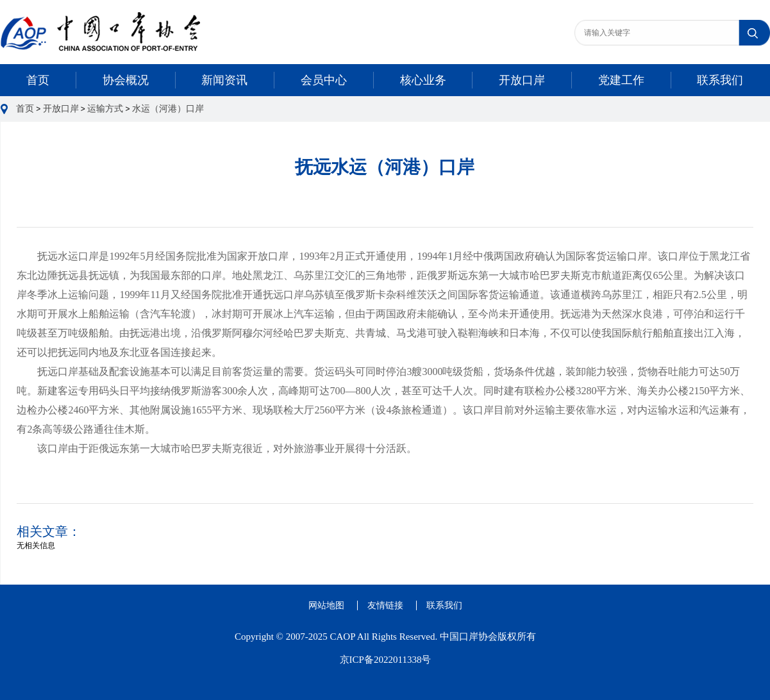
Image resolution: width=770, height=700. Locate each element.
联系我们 (720, 80)
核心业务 (423, 80)
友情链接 (385, 605)
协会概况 (126, 80)
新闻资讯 (224, 80)
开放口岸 (522, 80)
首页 (38, 80)
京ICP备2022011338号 (386, 660)
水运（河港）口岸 (168, 109)
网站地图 (326, 605)
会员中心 (324, 80)
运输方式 (105, 109)
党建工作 (621, 80)
